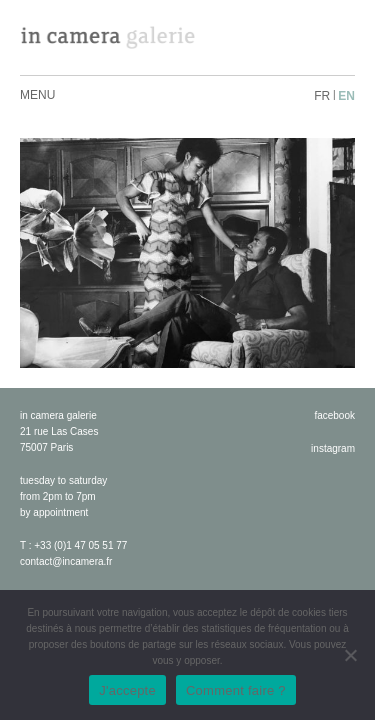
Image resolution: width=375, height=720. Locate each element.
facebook (334, 415)
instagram (333, 448)
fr (322, 96)
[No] (350, 655)
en (346, 96)
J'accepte (127, 690)
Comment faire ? (236, 690)
